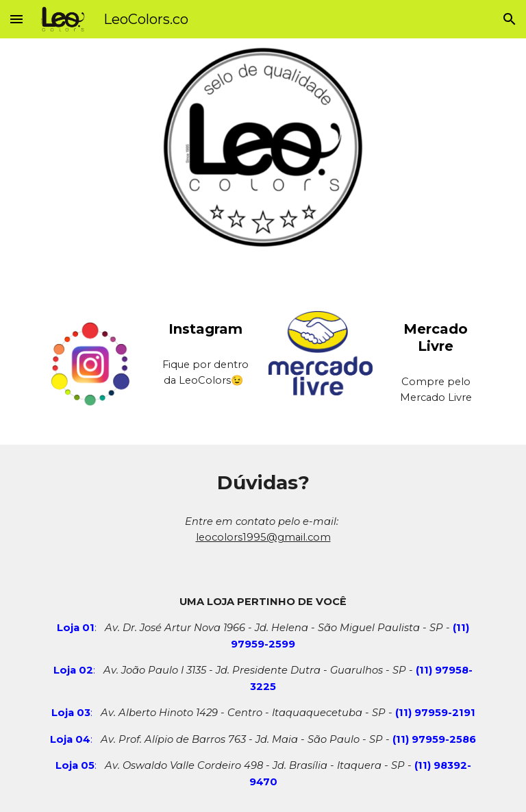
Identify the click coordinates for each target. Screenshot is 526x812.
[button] (16, 19)
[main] (205, 329)
